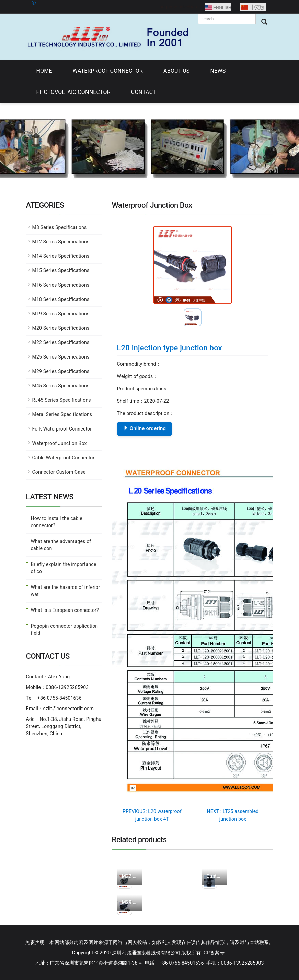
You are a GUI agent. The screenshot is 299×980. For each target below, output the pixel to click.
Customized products (215, 876)
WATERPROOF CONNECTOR (108, 71)
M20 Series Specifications (61, 328)
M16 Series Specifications (61, 285)
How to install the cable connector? (57, 522)
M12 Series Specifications (61, 242)
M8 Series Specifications (60, 227)
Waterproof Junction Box (60, 443)
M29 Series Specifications (61, 371)
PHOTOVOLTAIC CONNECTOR (73, 92)
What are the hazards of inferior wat (66, 591)
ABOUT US (176, 71)
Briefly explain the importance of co (64, 568)
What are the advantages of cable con (61, 545)
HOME (44, 71)
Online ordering (145, 429)
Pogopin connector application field (65, 630)
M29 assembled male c (130, 902)
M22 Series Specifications (61, 342)
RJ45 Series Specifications (62, 400)
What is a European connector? (65, 610)
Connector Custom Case (59, 472)
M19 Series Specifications (61, 314)
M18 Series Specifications (61, 299)
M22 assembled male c (130, 876)
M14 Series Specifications (61, 256)
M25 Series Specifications (61, 357)
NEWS (218, 71)
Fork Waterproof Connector (62, 429)
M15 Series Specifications (61, 270)
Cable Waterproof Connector (64, 458)
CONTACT (144, 92)
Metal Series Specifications (62, 414)
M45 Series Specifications (61, 386)
